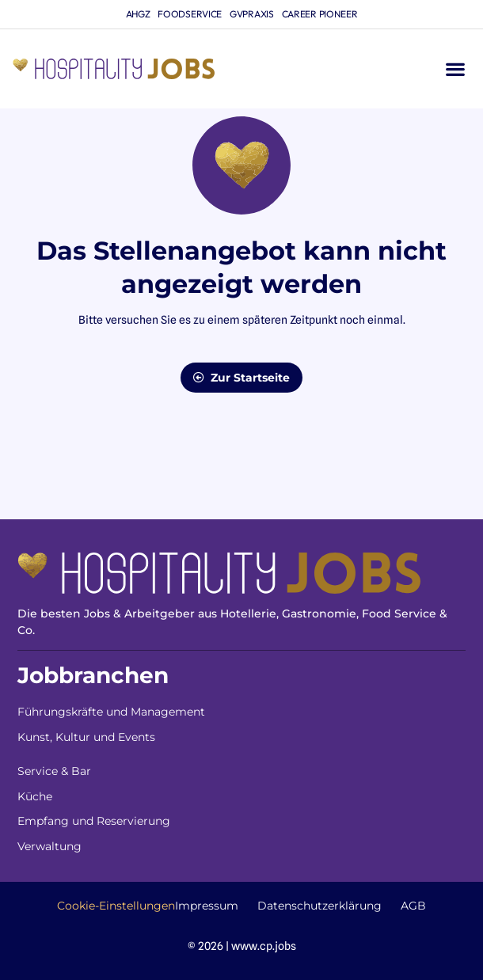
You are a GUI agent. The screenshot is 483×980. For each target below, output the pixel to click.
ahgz (138, 14)
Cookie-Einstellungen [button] (116, 906)
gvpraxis (252, 14)
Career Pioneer (320, 14)
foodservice (190, 14)
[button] (455, 69)
